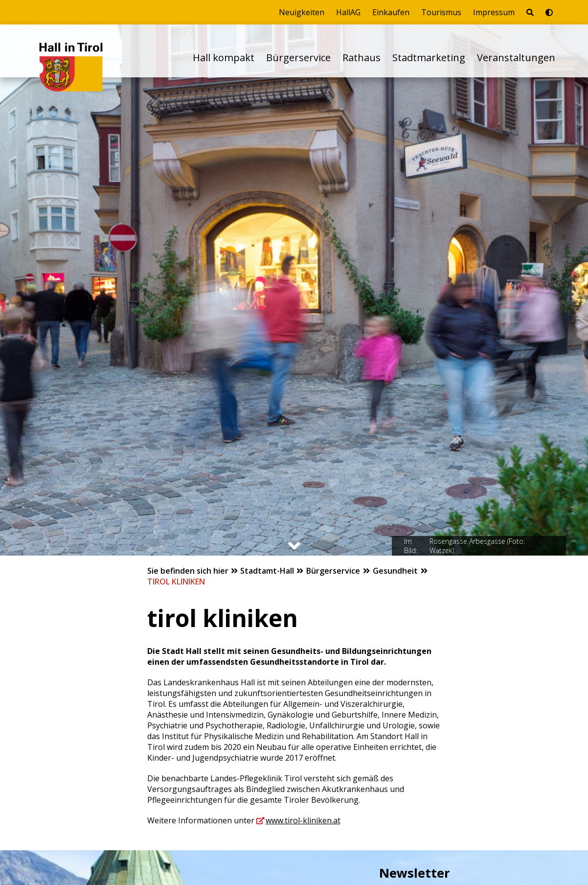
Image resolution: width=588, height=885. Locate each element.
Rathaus (362, 58)
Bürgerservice (298, 58)
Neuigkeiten (302, 12)
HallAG (348, 12)
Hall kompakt (224, 58)
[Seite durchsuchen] (530, 12)
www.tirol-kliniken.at (303, 820)
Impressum (494, 12)
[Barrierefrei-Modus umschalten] (549, 12)
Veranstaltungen (516, 58)
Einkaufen (391, 12)
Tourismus (441, 12)
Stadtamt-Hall (268, 571)
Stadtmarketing (429, 58)
